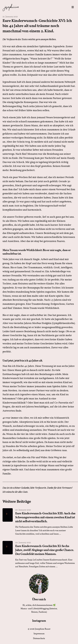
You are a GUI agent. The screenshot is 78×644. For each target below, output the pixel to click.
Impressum (39, 634)
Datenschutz (39, 638)
